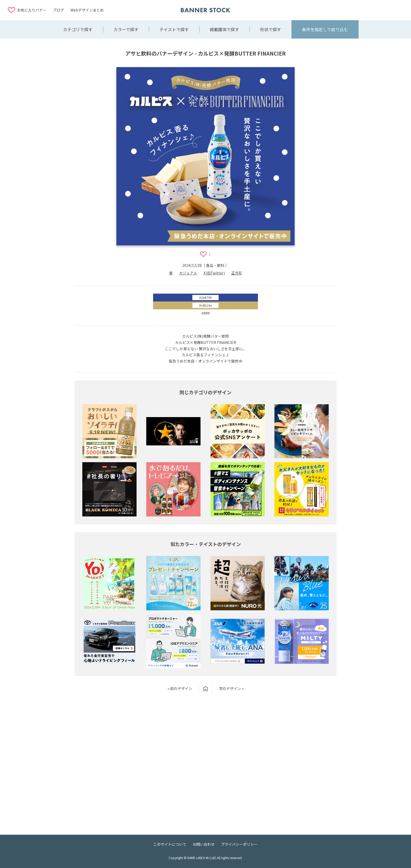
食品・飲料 (215, 265)
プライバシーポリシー (239, 844)
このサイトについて (170, 844)
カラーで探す (126, 29)
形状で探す (271, 29)
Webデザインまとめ (87, 10)
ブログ (58, 10)
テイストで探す (174, 29)
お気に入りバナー (32, 10)
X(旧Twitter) (214, 273)
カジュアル (188, 273)
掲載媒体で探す (224, 29)
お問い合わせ (204, 844)
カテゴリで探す (78, 29)
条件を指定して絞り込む (325, 29)
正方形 (237, 273)
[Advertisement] (361, 10)
